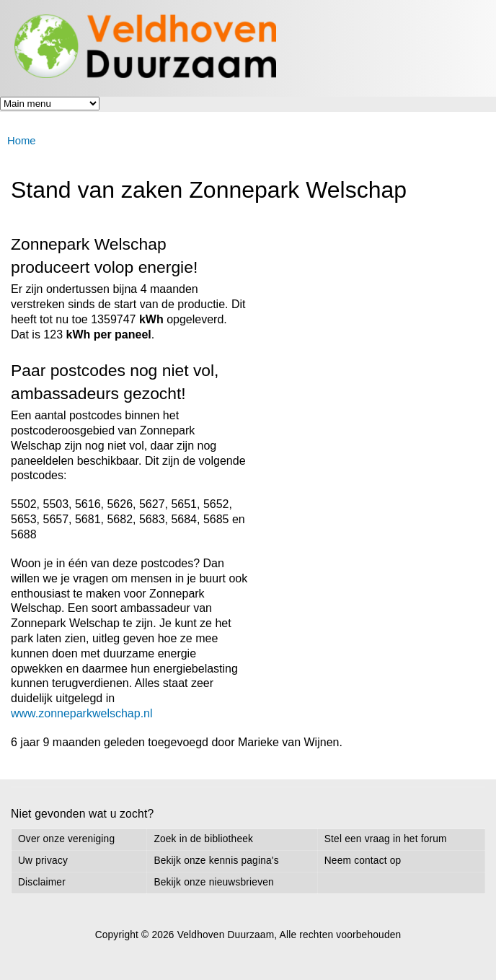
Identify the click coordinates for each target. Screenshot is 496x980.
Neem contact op (363, 861)
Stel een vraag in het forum (386, 839)
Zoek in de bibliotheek (203, 839)
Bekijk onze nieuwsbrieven (213, 882)
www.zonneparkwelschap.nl (82, 713)
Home (22, 141)
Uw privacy (43, 861)
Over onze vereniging (66, 839)
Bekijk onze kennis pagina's (216, 861)
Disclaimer (42, 882)
